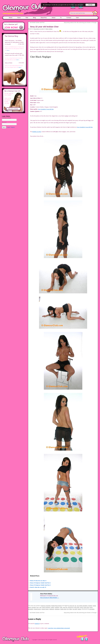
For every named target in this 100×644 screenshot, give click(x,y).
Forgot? (9, 127)
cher (40, 607)
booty (30, 607)
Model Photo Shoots (57, 606)
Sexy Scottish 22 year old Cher (46, 109)
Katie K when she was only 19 (38, 587)
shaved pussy (37, 609)
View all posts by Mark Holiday (50, 598)
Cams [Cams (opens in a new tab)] (19, 18)
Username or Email (6, 118)
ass (75, 606)
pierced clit (71, 607)
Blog (34, 18)
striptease (57, 609)
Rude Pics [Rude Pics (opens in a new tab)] (44, 18)
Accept (90, 5)
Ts (61, 18)
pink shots (77, 607)
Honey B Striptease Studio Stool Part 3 (40, 585)
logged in (37, 624)
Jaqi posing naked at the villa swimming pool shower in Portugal (81, 23)
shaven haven (45, 609)
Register (13, 127)
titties (71, 609)
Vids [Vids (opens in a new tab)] (27, 18)
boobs (94, 606)
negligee (57, 607)
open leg (65, 607)
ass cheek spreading (82, 606)
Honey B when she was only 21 (38, 581)
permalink (92, 609)
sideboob (52, 609)
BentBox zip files (37, 132)
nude (61, 607)
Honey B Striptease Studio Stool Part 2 (40, 583)
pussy (81, 607)
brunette (34, 607)
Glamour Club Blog (46, 606)
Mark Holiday (49, 29)
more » (8, 50)
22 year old (71, 606)
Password (4, 122)
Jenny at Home (9, 63)
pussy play (86, 607)
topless (79, 609)
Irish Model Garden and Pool (36, 23)
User (77, 18)
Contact (69, 18)
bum (38, 607)
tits (68, 609)
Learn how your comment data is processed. (59, 628)
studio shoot (63, 609)
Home (11, 18)
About (54, 18)
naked (53, 607)
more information (79, 5)
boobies (90, 606)
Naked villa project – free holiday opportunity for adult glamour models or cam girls (14, 42)
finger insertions (46, 607)
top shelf (75, 609)
